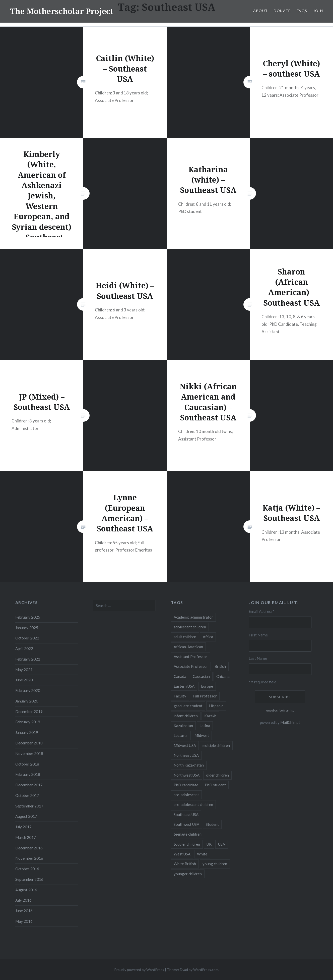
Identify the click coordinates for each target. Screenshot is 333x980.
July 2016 (23, 900)
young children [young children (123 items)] (215, 864)
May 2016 (24, 921)
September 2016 (29, 879)
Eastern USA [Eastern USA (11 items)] (184, 686)
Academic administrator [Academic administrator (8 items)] (193, 617)
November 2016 (29, 858)
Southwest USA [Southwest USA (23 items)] (186, 824)
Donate (282, 11)
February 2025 (28, 617)
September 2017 (29, 806)
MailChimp (289, 722)
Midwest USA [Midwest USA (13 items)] (185, 745)
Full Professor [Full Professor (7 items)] (205, 696)
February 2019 (28, 722)
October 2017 (27, 795)
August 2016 (26, 890)
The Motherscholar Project (62, 11)
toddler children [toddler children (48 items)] (187, 844)
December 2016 (29, 848)
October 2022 (27, 638)
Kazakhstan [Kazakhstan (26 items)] (183, 726)
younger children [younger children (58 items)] (188, 874)
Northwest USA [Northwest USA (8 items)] (187, 775)
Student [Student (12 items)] (212, 824)
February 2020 (28, 690)
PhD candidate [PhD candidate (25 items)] (186, 785)
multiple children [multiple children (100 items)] (216, 745)
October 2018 (27, 764)
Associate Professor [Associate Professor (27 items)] (191, 666)
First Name (258, 635)
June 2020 (24, 680)
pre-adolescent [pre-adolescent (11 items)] (186, 795)
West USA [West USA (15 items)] (182, 854)
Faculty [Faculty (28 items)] (180, 696)
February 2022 (28, 659)
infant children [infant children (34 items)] (186, 716)
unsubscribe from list (280, 710)
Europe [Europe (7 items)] (207, 686)
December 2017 (29, 785)
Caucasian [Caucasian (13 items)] (201, 676)
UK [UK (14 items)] (209, 844)
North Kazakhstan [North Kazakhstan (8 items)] (189, 765)
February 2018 (28, 774)
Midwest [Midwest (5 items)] (202, 735)
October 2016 (27, 869)
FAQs (302, 11)
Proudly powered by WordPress (139, 970)
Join (318, 11)
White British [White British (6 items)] (185, 864)
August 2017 (26, 816)
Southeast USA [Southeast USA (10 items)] (186, 814)
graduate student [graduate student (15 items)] (188, 706)
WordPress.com (206, 970)
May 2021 (24, 670)
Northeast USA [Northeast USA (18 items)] (186, 755)
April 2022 (24, 648)
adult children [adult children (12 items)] (185, 637)
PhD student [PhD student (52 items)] (215, 785)
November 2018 (29, 753)
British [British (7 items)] (220, 666)
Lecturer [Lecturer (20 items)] (181, 735)
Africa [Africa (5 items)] (208, 637)
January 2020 (27, 701)
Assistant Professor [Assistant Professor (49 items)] (190, 657)
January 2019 (27, 732)
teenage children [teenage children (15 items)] (188, 834)
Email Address (261, 611)
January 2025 (27, 628)
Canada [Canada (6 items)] (180, 676)
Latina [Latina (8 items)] (205, 726)
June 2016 (24, 911)
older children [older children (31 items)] (217, 775)
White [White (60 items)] (202, 854)
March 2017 (26, 837)
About (260, 11)
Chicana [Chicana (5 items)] (223, 676)
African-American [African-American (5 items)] (188, 647)
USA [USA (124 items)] (222, 844)
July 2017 (23, 827)
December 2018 (29, 743)
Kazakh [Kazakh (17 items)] (210, 716)
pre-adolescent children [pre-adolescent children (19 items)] (193, 804)
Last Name (258, 658)
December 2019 (29, 712)
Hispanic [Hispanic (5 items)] (216, 706)
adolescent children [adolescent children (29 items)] (190, 627)
